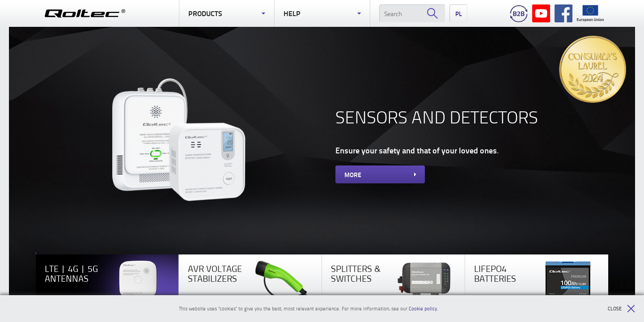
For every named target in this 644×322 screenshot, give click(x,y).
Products (227, 13)
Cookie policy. (424, 308)
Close (621, 309)
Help (322, 13)
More (380, 174)
